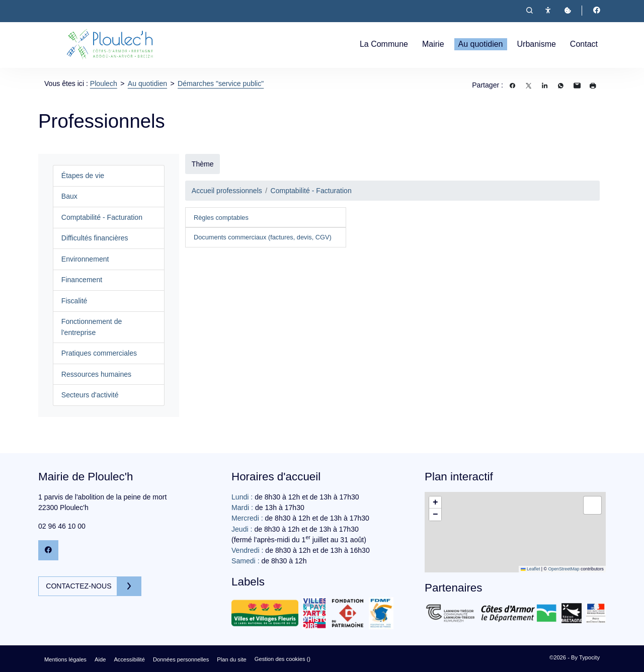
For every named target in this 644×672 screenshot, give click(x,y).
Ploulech (104, 83)
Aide (100, 659)
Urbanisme (537, 44)
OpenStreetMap (563, 569)
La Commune (384, 44)
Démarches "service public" (221, 83)
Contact (584, 44)
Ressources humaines (96, 374)
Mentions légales (65, 659)
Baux (69, 196)
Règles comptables (221, 218)
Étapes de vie (83, 176)
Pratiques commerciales (99, 353)
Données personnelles (181, 659)
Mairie (433, 44)
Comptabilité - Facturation (102, 217)
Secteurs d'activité (90, 395)
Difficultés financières (95, 238)
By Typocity (585, 657)
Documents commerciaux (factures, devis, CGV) (263, 237)
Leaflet (530, 569)
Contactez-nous (82, 586)
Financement (82, 280)
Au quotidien (481, 44)
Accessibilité (129, 659)
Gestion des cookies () (283, 659)
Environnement (85, 259)
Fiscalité (74, 301)
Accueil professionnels (227, 191)
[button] (435, 502)
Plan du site (231, 659)
